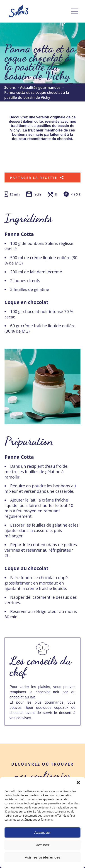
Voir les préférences (43, 857)
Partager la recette (37, 177)
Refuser (43, 845)
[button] (78, 783)
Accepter (42, 832)
